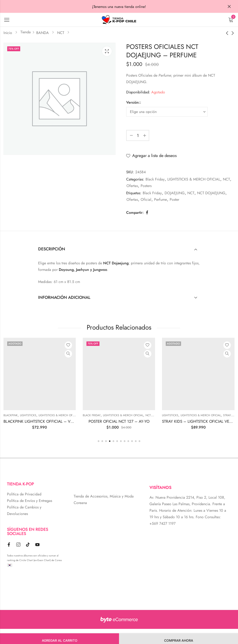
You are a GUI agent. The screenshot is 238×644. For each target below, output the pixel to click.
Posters (146, 186)
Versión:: (134, 102)
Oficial (146, 199)
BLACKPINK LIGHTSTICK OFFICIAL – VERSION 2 (92, 421)
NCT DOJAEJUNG (211, 193)
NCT (61, 33)
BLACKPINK (58, 415)
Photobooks (32, 415)
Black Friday (155, 179)
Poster (174, 199)
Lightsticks (75, 415)
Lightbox (107, 51)
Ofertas (132, 186)
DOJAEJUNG (175, 193)
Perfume (160, 199)
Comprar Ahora (179, 640)
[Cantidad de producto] (138, 135)
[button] (99, 441)
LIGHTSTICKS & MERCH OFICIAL (194, 179)
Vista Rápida (36, 354)
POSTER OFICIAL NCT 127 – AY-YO (166, 421)
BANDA (43, 33)
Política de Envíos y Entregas (30, 501)
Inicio (8, 33)
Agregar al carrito (60, 640)
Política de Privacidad (24, 494)
